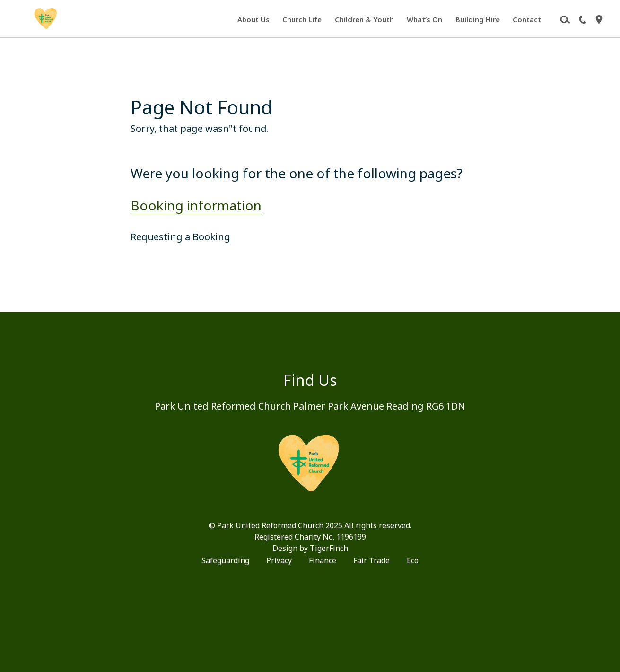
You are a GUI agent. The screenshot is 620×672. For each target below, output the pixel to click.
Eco (413, 560)
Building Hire (478, 19)
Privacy (279, 560)
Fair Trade (371, 560)
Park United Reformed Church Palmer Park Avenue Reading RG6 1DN (310, 406)
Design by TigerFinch (310, 548)
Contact (527, 19)
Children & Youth (364, 19)
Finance (323, 560)
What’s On (424, 19)
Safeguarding (225, 560)
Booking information (196, 205)
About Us (253, 19)
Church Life (302, 19)
